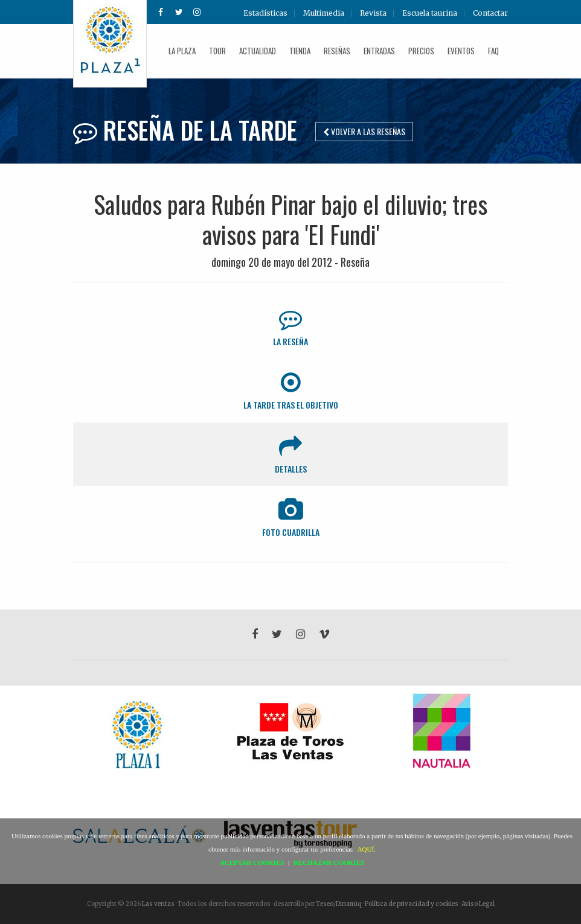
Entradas (379, 51)
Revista (373, 13)
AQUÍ (366, 849)
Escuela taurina (430, 13)
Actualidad (258, 51)
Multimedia (324, 13)
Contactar (490, 13)
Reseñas (337, 51)
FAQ (493, 51)
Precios (421, 51)
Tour (217, 51)
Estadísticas (265, 13)
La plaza (182, 51)
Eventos (461, 51)
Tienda (300, 51)
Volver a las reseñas (364, 131)
